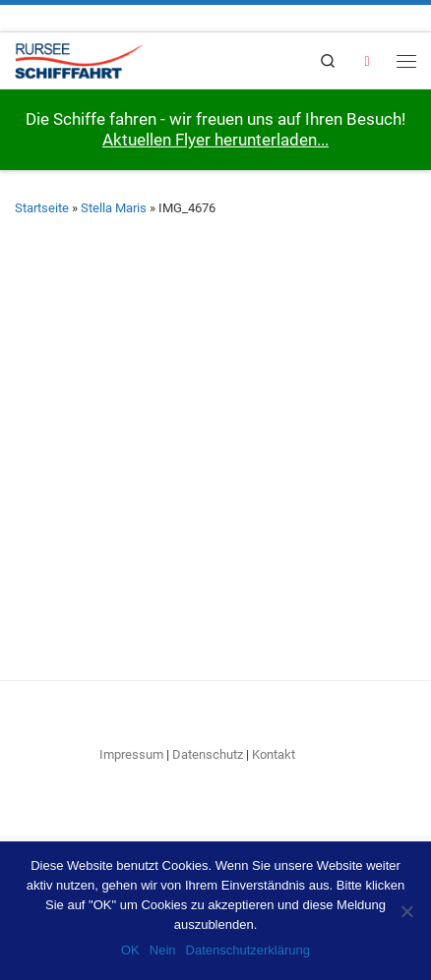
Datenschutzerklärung (248, 950)
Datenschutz (208, 754)
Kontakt (274, 754)
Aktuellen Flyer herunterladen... (215, 140)
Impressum (131, 754)
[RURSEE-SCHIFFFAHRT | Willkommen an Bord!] (79, 58)
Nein (163, 950)
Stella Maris (114, 208)
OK (130, 950)
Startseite (42, 208)
